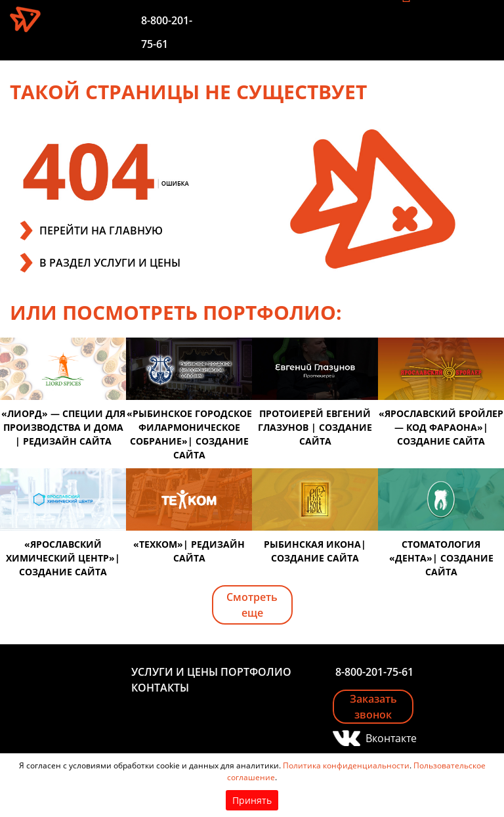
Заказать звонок (373, 707)
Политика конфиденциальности (346, 765)
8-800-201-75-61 (374, 672)
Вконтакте (389, 738)
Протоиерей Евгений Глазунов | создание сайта (315, 427)
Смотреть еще (252, 605)
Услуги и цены (175, 672)
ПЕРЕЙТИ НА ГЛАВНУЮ (101, 231)
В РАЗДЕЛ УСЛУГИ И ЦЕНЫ (110, 263)
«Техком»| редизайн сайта (189, 551)
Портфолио (256, 672)
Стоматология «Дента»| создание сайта (441, 558)
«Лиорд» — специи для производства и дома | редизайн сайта (63, 427)
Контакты (160, 688)
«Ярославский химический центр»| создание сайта (63, 558)
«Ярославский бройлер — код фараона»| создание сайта (441, 427)
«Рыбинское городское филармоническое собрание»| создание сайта (189, 434)
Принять (252, 800)
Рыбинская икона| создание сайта (315, 551)
